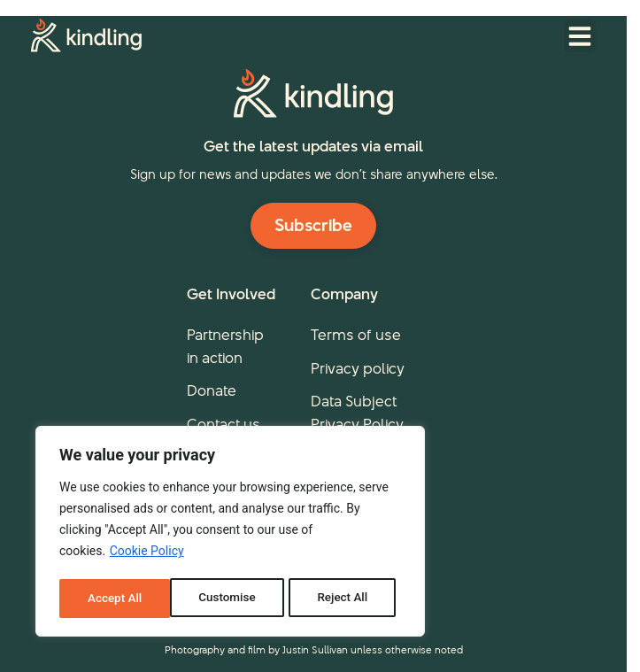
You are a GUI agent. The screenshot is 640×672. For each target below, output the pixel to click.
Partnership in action (225, 346)
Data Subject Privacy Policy (357, 413)
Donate (212, 390)
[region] (230, 533)
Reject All (231, 599)
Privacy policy (358, 368)
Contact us (224, 424)
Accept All (346, 599)
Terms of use (356, 335)
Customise (116, 599)
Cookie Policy (147, 554)
